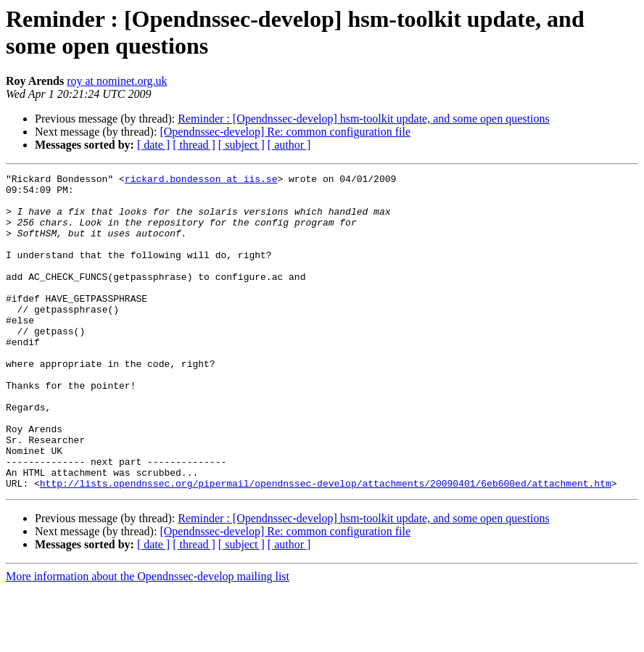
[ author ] (289, 145)
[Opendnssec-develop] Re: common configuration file (285, 132)
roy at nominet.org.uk (117, 81)
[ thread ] (194, 145)
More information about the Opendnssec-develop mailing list (148, 639)
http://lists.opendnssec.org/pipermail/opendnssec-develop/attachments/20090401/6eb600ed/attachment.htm (326, 546)
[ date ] (153, 145)
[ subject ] (241, 145)
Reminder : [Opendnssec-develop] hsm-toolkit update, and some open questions (363, 119)
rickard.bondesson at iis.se (201, 181)
